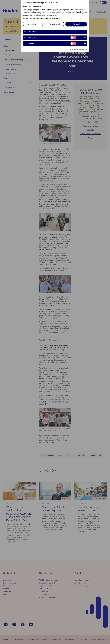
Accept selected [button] (54, 24)
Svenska (34, 6)
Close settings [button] (31, 24)
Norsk (29, 6)
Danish (25, 6)
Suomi (39, 6)
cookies (36, 19)
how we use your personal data (50, 19)
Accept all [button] (76, 24)
